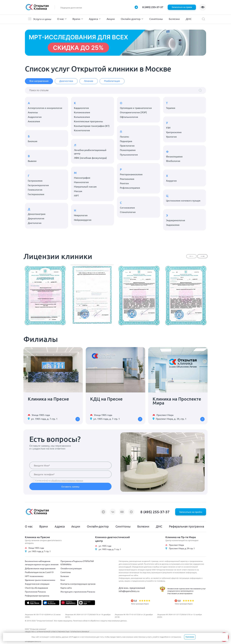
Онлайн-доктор (131, 19)
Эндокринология (176, 220)
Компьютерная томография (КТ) (92, 126)
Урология (171, 137)
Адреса (93, 19)
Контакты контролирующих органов (78, 584)
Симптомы (156, 19)
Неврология (81, 215)
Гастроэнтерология (38, 185)
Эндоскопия (173, 225)
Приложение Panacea (35, 592)
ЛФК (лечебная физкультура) (90, 158)
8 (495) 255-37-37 (153, 7)
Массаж (78, 191)
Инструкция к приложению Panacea (78, 592)
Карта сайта (66, 588)
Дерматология (36, 218)
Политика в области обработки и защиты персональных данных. (100, 621)
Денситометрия (37, 214)
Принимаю (190, 637)
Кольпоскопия (82, 117)
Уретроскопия (174, 132)
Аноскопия (34, 121)
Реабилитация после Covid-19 (39, 572)
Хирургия (171, 181)
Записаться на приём (191, 512)
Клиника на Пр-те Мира (181, 537)
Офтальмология (129, 117)
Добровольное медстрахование (40, 568)
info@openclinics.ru (129, 591)
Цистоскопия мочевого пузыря (183, 200)
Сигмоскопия (127, 207)
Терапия (171, 108)
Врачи (76, 19)
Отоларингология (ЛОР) (133, 112)
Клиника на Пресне (37, 537)
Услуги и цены (42, 19)
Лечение (89, 81)
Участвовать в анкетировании (180, 593)
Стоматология (128, 212)
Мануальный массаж (85, 186)
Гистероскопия (36, 194)
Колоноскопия (82, 112)
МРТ (76, 195)
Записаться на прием (182, 7)
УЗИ (168, 128)
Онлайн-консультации (71, 568)
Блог (63, 580)
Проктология (127, 146)
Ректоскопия (127, 179)
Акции (111, 19)
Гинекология (35, 190)
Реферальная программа (187, 526)
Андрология (35, 117)
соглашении (176, 637)
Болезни (174, 19)
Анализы (33, 112)
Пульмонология (129, 154)
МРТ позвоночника (34, 576)
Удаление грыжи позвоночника (40, 580)
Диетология (35, 223)
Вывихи (32, 161)
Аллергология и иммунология (45, 108)
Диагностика (66, 81)
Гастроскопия (35, 181)
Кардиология (81, 108)
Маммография (82, 178)
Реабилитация (112, 81)
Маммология (81, 182)
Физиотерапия (174, 156)
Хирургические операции (37, 584)
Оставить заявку (70, 486)
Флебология (173, 161)
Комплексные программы (88, 121)
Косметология (82, 130)
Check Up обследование (36, 588)
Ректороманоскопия (131, 174)
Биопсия (33, 141)
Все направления (39, 81)
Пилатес (124, 137)
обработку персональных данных (67, 480)
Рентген (124, 183)
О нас (61, 19)
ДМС (189, 19)
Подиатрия (126, 141)
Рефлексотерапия (130, 188)
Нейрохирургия (83, 220)
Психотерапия (128, 150)
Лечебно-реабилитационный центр (90, 152)
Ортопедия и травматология (136, 108)
